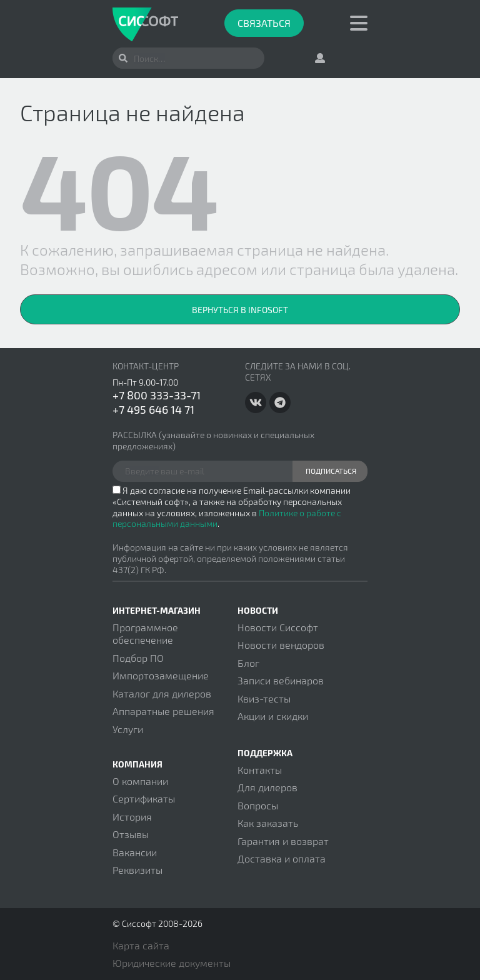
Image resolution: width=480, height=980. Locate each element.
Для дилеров (267, 787)
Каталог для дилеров (162, 693)
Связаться (264, 23)
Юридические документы (172, 963)
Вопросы (258, 805)
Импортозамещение (161, 675)
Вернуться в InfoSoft (240, 310)
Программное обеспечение (145, 633)
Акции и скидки (273, 716)
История (132, 817)
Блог (248, 663)
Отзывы (131, 834)
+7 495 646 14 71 (153, 409)
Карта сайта (141, 945)
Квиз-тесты (264, 698)
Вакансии (135, 852)
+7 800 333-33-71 (157, 395)
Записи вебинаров (281, 680)
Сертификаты (144, 798)
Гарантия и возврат (283, 841)
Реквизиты (137, 870)
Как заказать (268, 823)
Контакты (260, 770)
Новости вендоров (281, 645)
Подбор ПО (138, 658)
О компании (140, 781)
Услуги (128, 729)
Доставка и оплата (282, 858)
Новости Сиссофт (278, 627)
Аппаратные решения (163, 711)
